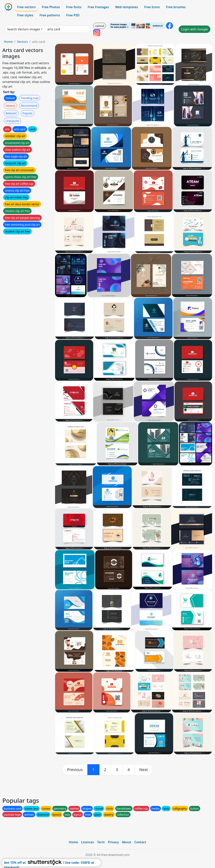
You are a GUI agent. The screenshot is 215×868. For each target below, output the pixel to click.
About (127, 842)
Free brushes (176, 7)
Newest (10, 106)
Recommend (29, 106)
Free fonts (74, 7)
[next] (144, 770)
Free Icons (152, 7)
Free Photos (51, 7)
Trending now (30, 98)
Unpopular (12, 121)
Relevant (11, 113)
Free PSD (73, 15)
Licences (88, 842)
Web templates (127, 7)
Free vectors (26, 7)
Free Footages (98, 7)
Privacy (113, 842)
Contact (140, 842)
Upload (100, 26)
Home (8, 42)
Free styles (25, 15)
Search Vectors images (24, 29)
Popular (28, 113)
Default (10, 98)
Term (101, 842)
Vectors (22, 42)
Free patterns (50, 15)
